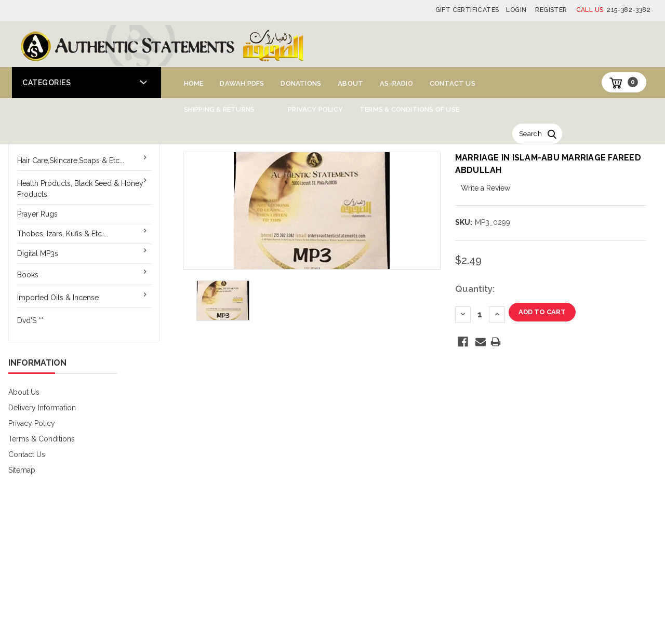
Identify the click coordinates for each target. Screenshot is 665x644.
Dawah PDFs (242, 83)
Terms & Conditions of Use (409, 109)
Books (28, 275)
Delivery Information (42, 408)
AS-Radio (396, 83)
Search (530, 134)
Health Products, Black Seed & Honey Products (80, 189)
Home (194, 83)
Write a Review (486, 188)
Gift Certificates (467, 10)
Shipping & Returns (220, 109)
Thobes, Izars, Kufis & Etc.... (63, 234)
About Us (24, 392)
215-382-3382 (613, 10)
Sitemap (22, 470)
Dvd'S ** (30, 320)
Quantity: (475, 289)
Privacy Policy (315, 109)
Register (551, 10)
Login (516, 10)
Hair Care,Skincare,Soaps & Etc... (71, 160)
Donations (301, 83)
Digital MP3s (38, 253)
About (350, 83)
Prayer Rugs (37, 214)
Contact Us (453, 83)
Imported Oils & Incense (58, 298)
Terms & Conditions (42, 439)
